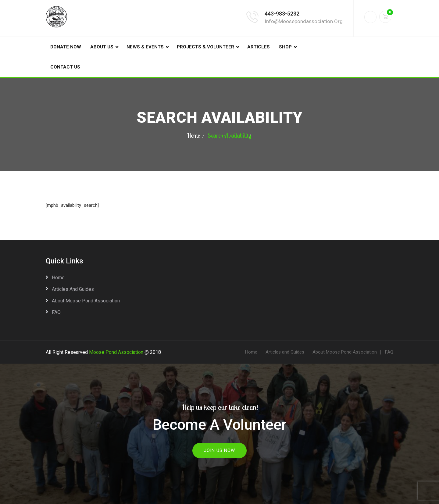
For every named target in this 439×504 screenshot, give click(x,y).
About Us (102, 47)
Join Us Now (220, 450)
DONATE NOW (66, 47)
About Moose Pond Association (86, 301)
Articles (259, 47)
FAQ (56, 312)
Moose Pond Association (116, 352)
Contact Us (65, 67)
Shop (285, 47)
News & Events (145, 47)
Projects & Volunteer (205, 47)
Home (193, 135)
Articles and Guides (73, 289)
